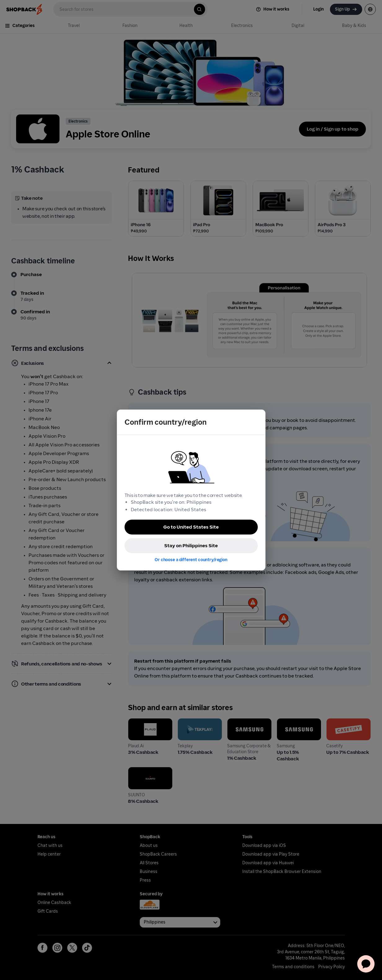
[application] (366, 964)
